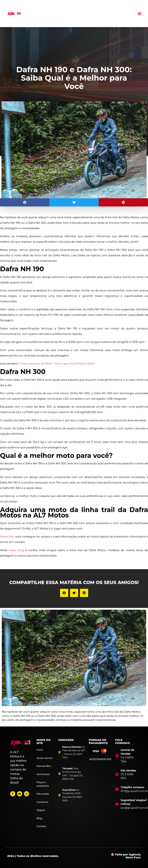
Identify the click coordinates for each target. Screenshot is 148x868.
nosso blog (16, 550)
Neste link (7, 536)
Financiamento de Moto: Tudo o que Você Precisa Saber (57, 364)
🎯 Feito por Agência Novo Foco (126, 856)
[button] (140, 14)
